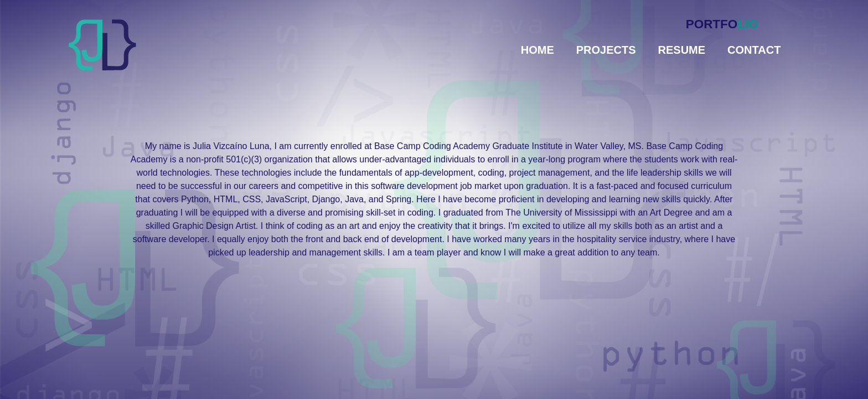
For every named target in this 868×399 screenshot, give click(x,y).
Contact (754, 50)
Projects (606, 50)
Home (538, 50)
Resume (682, 50)
